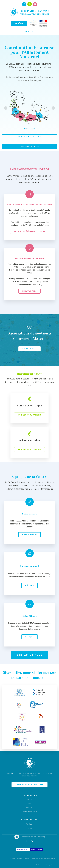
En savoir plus (29, 291)
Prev (6, 108)
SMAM (29, 799)
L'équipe (30, 585)
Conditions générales (49, 865)
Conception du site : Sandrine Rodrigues (43, 859)
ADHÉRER (19, 23)
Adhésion (30, 824)
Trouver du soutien (29, 137)
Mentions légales (35, 865)
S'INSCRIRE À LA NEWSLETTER (29, 785)
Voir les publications (30, 415)
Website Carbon (36, 849)
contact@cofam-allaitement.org (33, 837)
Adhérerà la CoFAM (29, 147)
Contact (29, 828)
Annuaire (30, 808)
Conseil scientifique (29, 812)
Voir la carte (29, 349)
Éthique (29, 637)
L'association (29, 535)
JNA (30, 804)
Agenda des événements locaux (30, 231)
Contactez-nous (29, 655)
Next (53, 108)
